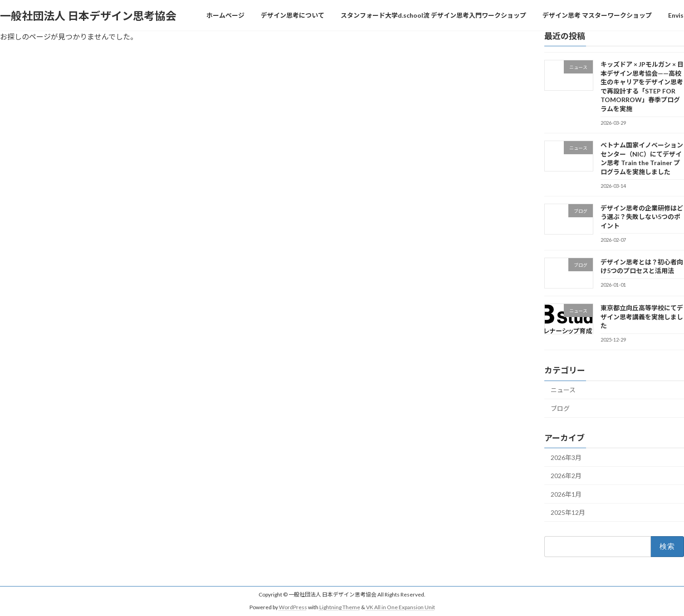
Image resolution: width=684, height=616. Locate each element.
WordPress (293, 607)
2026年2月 (566, 476)
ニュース (563, 390)
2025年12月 (568, 513)
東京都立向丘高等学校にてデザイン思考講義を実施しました (642, 317)
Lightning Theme (340, 607)
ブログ (560, 408)
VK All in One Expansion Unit (401, 607)
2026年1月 (566, 494)
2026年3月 (566, 457)
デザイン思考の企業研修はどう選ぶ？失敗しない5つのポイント (642, 217)
